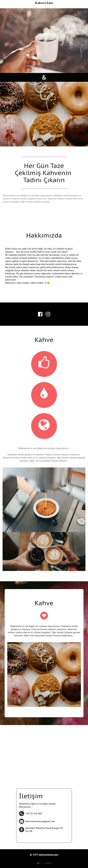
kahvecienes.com (49, 855)
